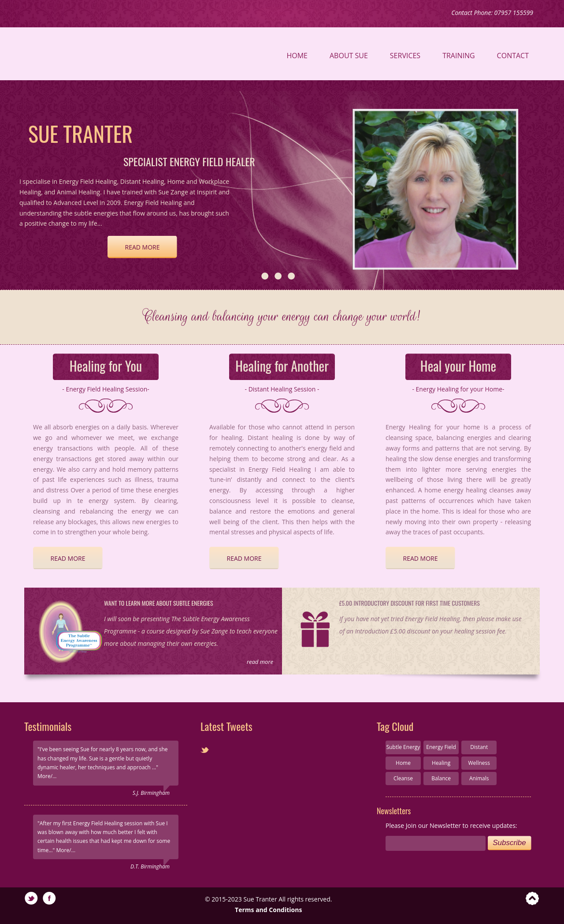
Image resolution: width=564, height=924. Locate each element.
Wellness (479, 763)
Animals (479, 778)
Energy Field (441, 747)
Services (405, 56)
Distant (479, 747)
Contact (513, 56)
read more (143, 247)
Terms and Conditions (268, 910)
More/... (47, 776)
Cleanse (403, 778)
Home (297, 56)
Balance (441, 778)
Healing (441, 763)
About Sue (349, 56)
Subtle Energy (403, 747)
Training (458, 56)
